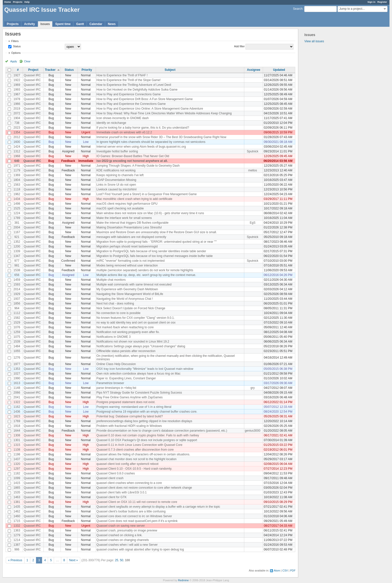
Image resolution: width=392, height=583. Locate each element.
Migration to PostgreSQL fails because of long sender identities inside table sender (151, 251)
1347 (17, 256)
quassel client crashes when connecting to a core (129, 483)
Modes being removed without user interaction (127, 265)
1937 (17, 299)
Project (33, 70)
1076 (17, 327)
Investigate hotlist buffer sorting (117, 151)
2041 (17, 397)
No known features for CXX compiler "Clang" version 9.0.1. (136, 318)
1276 (17, 358)
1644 (17, 431)
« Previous (15, 560)
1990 (17, 378)
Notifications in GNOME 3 (114, 337)
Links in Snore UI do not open (116, 185)
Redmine (183, 580)
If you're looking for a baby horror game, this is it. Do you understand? (143, 128)
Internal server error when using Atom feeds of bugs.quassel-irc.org (141, 147)
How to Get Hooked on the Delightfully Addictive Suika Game (137, 90)
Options (16, 53)
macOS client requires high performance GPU (127, 204)
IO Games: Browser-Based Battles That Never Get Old (133, 156)
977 (17, 261)
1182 (17, 473)
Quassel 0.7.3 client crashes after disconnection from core (135, 450)
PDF (293, 570)
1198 (17, 454)
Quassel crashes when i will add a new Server (127, 545)
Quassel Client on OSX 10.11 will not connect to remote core (137, 502)
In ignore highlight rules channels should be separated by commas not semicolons (151, 142)
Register (382, 2)
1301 (17, 440)
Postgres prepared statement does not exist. (126, 402)
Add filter (239, 46)
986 (17, 549)
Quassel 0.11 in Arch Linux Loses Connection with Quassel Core (139, 445)
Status (16, 46)
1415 (17, 483)
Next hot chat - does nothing (115, 304)
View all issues (314, 41)
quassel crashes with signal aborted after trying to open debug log (140, 549)
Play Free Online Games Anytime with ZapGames (130, 397)
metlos (253, 170)
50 (122, 560)
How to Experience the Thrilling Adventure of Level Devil (134, 85)
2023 (17, 128)
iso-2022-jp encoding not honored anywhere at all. (132, 161)
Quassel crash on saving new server (121, 526)
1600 (17, 142)
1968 (17, 156)
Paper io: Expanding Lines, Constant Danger (126, 378)
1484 (17, 346)
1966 (17, 104)
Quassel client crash (110, 478)
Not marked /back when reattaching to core (125, 327)
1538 (17, 270)
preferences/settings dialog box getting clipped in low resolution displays (144, 421)
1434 (17, 199)
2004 (17, 227)
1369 (17, 175)
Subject (170, 70)
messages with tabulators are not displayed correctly (131, 237)
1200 (17, 246)
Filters (15, 41)
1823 (17, 416)
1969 (17, 85)
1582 (17, 318)
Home (8, 2)
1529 (17, 323)
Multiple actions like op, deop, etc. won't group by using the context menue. (146, 275)
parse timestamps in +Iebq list (116, 388)
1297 (17, 469)
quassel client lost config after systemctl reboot (127, 464)
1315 (17, 445)
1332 (17, 526)
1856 (17, 304)
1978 (17, 99)
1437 (17, 459)
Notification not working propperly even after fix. (128, 332)
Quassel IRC (32, 75)
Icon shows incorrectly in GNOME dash (123, 118)
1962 (17, 194)
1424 (17, 147)
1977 (17, 364)
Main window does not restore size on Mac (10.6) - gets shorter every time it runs (150, 213)
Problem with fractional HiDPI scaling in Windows (129, 426)
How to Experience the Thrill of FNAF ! (122, 75)
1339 (17, 251)
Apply (14, 61)
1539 (17, 342)
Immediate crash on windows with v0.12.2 (124, 132)
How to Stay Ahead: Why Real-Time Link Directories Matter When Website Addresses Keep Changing (164, 113)
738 (17, 123)
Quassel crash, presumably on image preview (127, 530)
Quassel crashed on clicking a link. (119, 535)
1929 (17, 294)
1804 (17, 180)
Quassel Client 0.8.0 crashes (116, 473)
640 (17, 161)
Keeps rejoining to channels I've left (120, 175)
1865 (17, 488)
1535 (17, 492)
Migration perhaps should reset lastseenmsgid (127, 246)
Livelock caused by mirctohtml (116, 189)
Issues (45, 24)
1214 (17, 540)
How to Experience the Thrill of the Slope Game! (129, 80)
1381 (17, 502)
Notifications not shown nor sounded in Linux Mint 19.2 (133, 342)
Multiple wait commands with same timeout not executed (134, 284)
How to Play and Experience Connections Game (129, 94)
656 (17, 275)
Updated (279, 70)
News (112, 24)
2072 (17, 113)
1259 (17, 332)
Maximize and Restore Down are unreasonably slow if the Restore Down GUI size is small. (157, 232)
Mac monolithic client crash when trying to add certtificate (134, 199)
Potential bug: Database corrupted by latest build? (130, 416)
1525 (17, 208)
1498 (17, 204)
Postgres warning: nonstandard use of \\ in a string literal (134, 407)
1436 (17, 412)
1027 (17, 374)
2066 (17, 393)
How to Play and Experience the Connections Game (131, 104)
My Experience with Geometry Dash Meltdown (127, 289)
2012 (17, 137)
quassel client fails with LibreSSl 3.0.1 (122, 492)
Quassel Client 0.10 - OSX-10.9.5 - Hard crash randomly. (134, 469)
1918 (17, 426)
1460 (17, 516)
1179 (17, 170)
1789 (17, 218)
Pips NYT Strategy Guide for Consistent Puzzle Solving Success (139, 393)
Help (27, 2)
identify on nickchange (111, 123)
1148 (17, 388)
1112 (17, 313)
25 (117, 560)
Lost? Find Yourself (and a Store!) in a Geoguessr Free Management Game (147, 194)
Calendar (96, 24)
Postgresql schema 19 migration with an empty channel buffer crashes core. (147, 412)
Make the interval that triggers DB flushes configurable (132, 223)
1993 (17, 90)
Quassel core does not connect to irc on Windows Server (134, 516)
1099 (17, 478)
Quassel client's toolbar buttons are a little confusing (131, 511)
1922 (17, 80)
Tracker (50, 70)
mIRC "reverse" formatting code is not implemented (131, 261)
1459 (17, 280)
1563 (17, 185)
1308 (17, 435)
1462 (17, 511)
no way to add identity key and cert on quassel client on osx (136, 323)
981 (17, 265)
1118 (17, 189)
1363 (17, 530)
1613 (17, 383)
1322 (17, 402)
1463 (17, 497)
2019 (17, 109)
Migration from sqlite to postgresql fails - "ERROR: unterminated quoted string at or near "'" (157, 242)
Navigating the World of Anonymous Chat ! (125, 299)
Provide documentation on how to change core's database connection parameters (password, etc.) (162, 431)
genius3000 (252, 431)
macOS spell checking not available (120, 208)
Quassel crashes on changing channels (123, 540)
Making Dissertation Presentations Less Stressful (129, 227)
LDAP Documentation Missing (116, 180)
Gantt (80, 24)
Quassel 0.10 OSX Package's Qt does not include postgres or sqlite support (147, 440)
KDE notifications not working (116, 170)
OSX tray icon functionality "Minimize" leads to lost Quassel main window (145, 369)
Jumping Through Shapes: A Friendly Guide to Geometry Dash (138, 166)
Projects (18, 2)
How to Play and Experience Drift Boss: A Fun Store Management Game (145, 99)
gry (253, 388)
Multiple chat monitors (111, 280)
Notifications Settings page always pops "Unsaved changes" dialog (141, 346)
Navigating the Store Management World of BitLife (130, 294)
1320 (17, 464)
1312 (17, 151)
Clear (27, 61)
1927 (17, 75)
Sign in (371, 2)
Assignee (254, 70)
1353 (17, 369)
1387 (17, 545)
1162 (17, 407)
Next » (74, 560)
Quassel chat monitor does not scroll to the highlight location (136, 459)
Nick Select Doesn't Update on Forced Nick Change (131, 308)
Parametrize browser (110, 383)
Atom (277, 570)
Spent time (63, 24)
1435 (17, 507)
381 (17, 223)
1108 (17, 450)
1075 (17, 337)
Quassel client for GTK (112, 497)
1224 (17, 213)
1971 (17, 166)
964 (17, 308)
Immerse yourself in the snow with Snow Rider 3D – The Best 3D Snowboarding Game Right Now (161, 137)
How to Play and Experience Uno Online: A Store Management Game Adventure (150, 109)
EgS (253, 223)
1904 (17, 118)
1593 (17, 284)
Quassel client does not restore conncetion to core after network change (144, 488)
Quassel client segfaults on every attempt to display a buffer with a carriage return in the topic (158, 507)
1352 (17, 242)
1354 (17, 132)
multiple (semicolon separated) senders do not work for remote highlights (145, 270)
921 (17, 237)
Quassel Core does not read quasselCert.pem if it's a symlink (137, 521)
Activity (29, 24)
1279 (17, 535)
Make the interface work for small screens (124, 218)
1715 (17, 521)
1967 (17, 94)
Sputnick (252, 151)
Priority (87, 70)
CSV (285, 570)
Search (298, 9)
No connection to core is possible (118, 313)
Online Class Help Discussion (116, 364)
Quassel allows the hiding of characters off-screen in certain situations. (143, 454)
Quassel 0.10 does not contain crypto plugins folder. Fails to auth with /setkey (148, 435)
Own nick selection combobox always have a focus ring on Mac (138, 374)
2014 (17, 289)
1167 (17, 232)
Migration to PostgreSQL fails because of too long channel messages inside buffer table (155, 256)
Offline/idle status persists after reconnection (126, 351)
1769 (17, 421)
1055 (17, 351)
